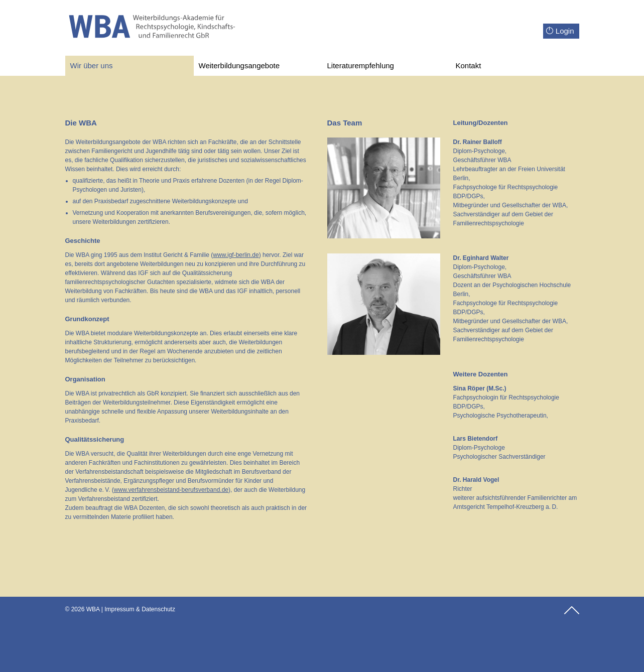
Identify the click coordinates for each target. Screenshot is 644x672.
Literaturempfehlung (361, 65)
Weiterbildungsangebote (239, 65)
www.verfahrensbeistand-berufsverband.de (171, 490)
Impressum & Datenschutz (140, 609)
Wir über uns (92, 65)
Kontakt (469, 65)
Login (560, 31)
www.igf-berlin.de (236, 255)
